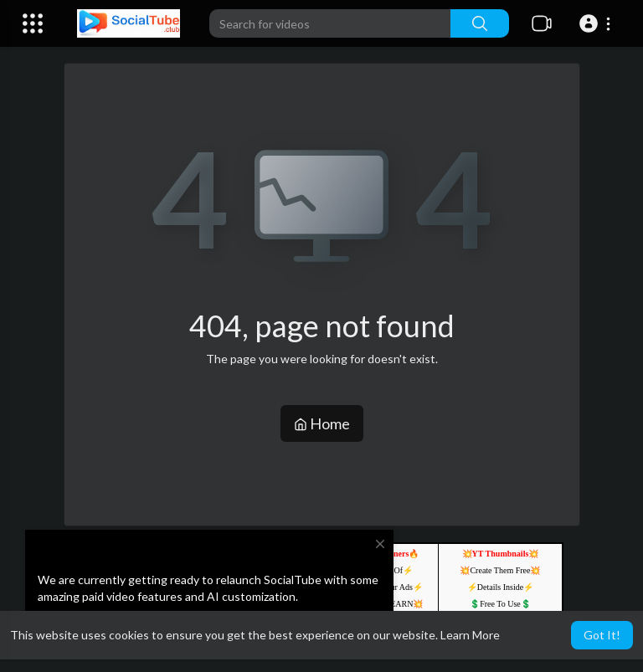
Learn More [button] (470, 635)
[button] (597, 23)
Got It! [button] (602, 635)
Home (322, 423)
